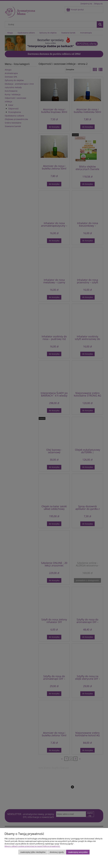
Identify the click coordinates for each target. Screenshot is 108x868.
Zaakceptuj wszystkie (78, 852)
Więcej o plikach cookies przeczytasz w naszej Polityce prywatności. (32, 846)
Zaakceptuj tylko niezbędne (33, 852)
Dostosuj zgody (57, 852)
